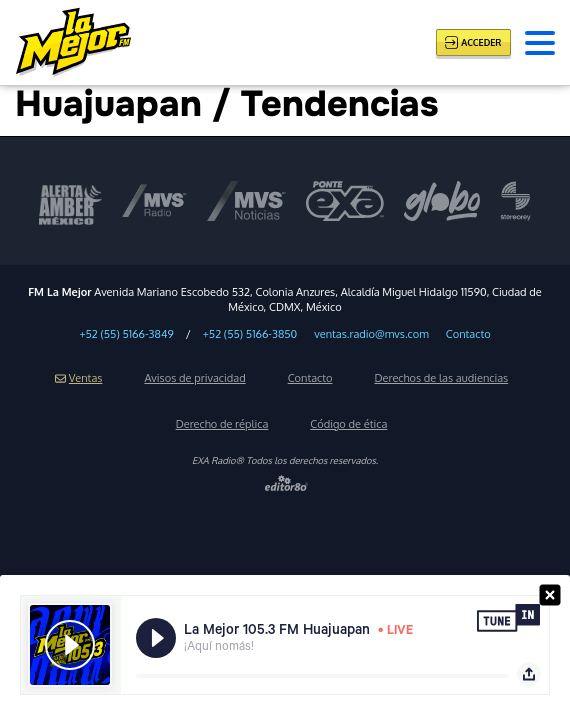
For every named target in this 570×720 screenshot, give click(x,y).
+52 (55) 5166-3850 (250, 334)
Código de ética (348, 424)
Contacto (468, 334)
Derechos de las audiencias (442, 378)
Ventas (79, 378)
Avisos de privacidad (194, 378)
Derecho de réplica (222, 424)
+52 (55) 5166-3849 (126, 334)
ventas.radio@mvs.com (371, 334)
